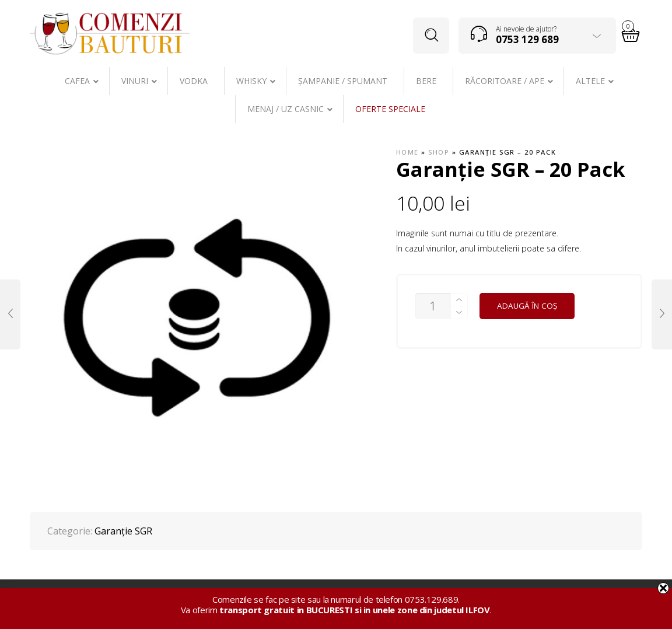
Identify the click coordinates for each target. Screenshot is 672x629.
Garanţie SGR (123, 531)
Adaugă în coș (527, 306)
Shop (439, 152)
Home (407, 152)
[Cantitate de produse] (433, 306)
